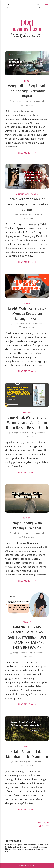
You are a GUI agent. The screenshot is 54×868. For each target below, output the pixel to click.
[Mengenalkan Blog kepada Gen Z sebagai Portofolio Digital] (27, 75)
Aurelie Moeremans (27, 194)
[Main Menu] (46, 6)
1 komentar (28, 657)
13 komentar (28, 765)
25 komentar (28, 437)
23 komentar (28, 105)
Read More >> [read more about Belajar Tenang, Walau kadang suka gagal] (27, 581)
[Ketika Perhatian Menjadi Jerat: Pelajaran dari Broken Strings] (27, 188)
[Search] (38, 6)
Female (27, 622)
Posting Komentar (28, 327)
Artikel (27, 518)
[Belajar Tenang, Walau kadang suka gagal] (27, 512)
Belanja (27, 413)
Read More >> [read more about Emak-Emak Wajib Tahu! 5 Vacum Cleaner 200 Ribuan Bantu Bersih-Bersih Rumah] (27, 473)
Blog (27, 81)
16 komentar (28, 218)
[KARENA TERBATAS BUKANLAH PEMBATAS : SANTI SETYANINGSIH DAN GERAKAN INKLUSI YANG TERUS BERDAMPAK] (27, 616)
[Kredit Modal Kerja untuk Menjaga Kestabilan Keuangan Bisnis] (27, 297)
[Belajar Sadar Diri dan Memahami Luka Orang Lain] (27, 740)
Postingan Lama (43, 824)
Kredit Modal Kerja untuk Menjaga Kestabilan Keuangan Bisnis (27, 313)
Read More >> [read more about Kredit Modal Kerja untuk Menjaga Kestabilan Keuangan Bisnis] (27, 371)
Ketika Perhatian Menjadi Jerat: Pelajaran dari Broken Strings (27, 204)
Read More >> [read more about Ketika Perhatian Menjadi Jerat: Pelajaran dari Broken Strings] (27, 262)
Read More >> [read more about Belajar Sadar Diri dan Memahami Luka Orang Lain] (27, 810)
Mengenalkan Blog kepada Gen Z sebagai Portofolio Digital (27, 91)
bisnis (27, 304)
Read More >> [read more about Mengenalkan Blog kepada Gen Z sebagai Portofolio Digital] (27, 153)
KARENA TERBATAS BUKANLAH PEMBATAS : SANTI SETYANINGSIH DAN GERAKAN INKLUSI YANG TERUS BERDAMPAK (27, 637)
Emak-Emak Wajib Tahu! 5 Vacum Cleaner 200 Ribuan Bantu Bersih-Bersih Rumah (27, 423)
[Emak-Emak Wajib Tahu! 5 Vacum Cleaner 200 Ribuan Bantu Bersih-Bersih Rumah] (27, 406)
